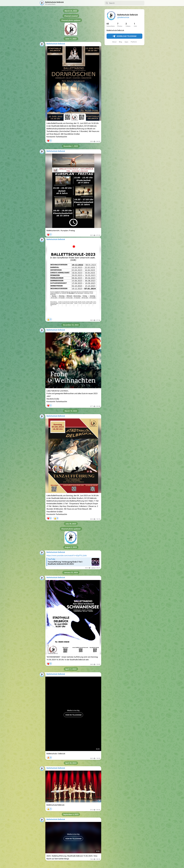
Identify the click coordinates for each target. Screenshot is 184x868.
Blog (120, 42)
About (114, 42)
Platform (134, 42)
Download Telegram (124, 36)
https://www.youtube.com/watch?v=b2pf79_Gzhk (67, 556)
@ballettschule (123, 17)
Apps (126, 42)
